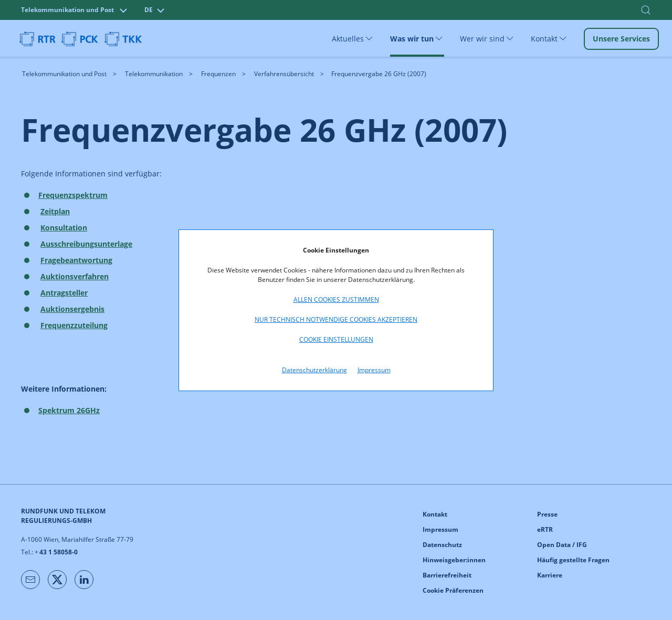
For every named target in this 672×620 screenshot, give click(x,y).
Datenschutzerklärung (314, 370)
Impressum (374, 370)
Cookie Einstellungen (336, 339)
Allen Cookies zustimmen (336, 300)
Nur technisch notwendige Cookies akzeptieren (336, 319)
